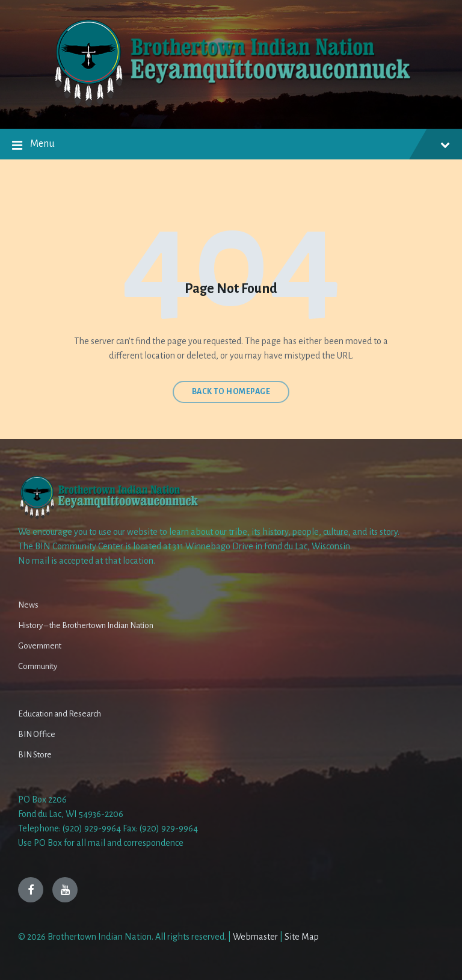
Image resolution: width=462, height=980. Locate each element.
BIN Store (35, 755)
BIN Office (37, 734)
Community (38, 666)
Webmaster (255, 937)
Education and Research (60, 714)
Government (40, 646)
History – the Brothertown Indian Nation (86, 625)
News (28, 605)
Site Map (302, 937)
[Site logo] (231, 105)
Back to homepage (231, 392)
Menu (231, 146)
